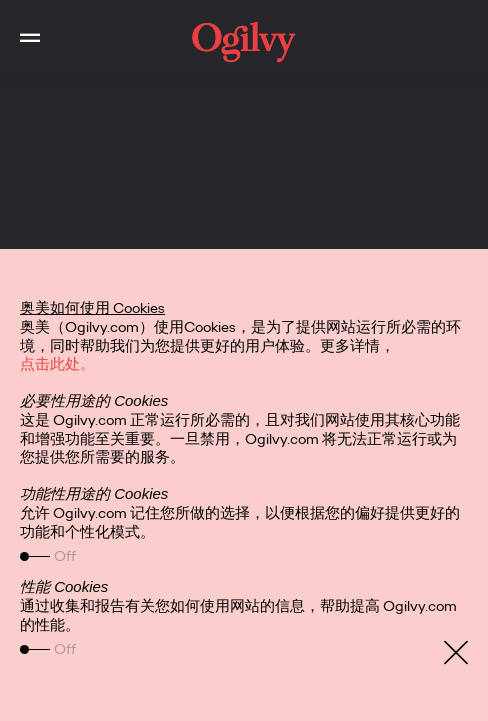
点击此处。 (57, 364)
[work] (243, 42)
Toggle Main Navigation (20, 20)
